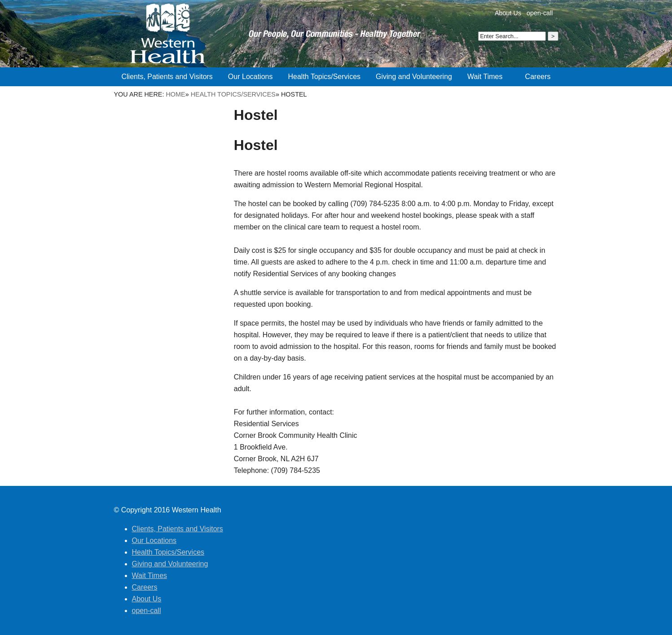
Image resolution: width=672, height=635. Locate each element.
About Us (508, 13)
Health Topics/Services (233, 94)
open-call (540, 13)
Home (175, 94)
